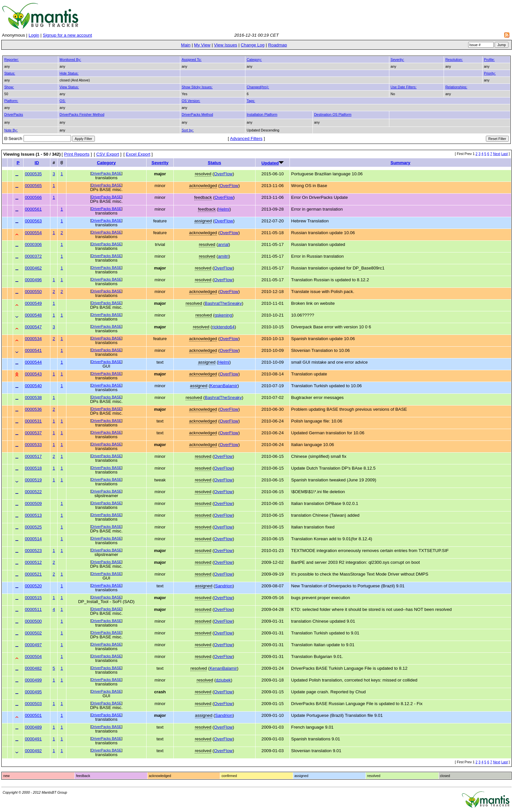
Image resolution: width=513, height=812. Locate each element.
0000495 (33, 692)
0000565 (33, 186)
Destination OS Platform (333, 114)
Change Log (253, 45)
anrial (223, 244)
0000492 (33, 751)
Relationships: (456, 87)
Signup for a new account (67, 35)
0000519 (33, 480)
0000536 (33, 409)
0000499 (33, 680)
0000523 (33, 551)
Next (497, 154)
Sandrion (224, 586)
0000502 (33, 633)
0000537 (33, 433)
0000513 (33, 515)
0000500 (33, 621)
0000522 (33, 492)
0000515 (33, 598)
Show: (9, 87)
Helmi (224, 209)
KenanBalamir (224, 386)
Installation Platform (262, 114)
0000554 (33, 233)
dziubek (223, 680)
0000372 (33, 256)
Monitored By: (70, 60)
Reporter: (11, 60)
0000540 (33, 386)
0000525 (33, 527)
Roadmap (277, 45)
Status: (10, 73)
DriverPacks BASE (106, 173)
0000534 (33, 339)
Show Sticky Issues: (197, 87)
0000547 (33, 327)
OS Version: (191, 101)
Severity (160, 163)
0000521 (33, 574)
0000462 (33, 268)
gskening (223, 315)
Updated (270, 163)
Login (34, 35)
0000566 (33, 197)
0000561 (33, 209)
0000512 (33, 562)
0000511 (33, 609)
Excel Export (138, 154)
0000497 (33, 645)
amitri (223, 256)
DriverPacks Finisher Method (82, 114)
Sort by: (188, 130)
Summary (401, 163)
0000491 (33, 739)
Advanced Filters (246, 138)
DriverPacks (14, 114)
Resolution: (454, 60)
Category (106, 163)
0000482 (33, 668)
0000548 (33, 315)
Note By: (11, 130)
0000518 (33, 468)
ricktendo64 (223, 327)
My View (202, 45)
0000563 (33, 221)
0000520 (33, 586)
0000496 (33, 280)
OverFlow (223, 174)
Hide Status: (69, 73)
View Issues (226, 45)
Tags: (251, 101)
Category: (254, 60)
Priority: (490, 73)
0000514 (33, 539)
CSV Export (108, 154)
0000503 (33, 704)
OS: (62, 101)
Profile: (489, 60)
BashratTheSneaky (223, 303)
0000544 (33, 362)
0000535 (33, 174)
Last (504, 154)
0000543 (33, 374)
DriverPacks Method (197, 114)
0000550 (33, 292)
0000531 (33, 421)
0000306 (33, 244)
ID (37, 163)
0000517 (33, 456)
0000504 (33, 657)
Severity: (397, 60)
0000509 (33, 503)
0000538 (33, 397)
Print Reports (77, 154)
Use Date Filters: (404, 87)
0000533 (33, 445)
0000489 (33, 727)
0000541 (33, 350)
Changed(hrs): (258, 87)
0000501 (33, 715)
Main (186, 45)
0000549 (33, 303)
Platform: (11, 101)
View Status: (69, 87)
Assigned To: (192, 60)
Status (214, 163)
